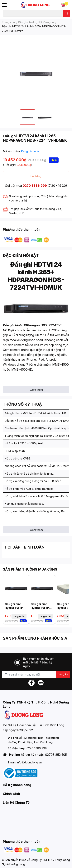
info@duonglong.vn (29, 762)
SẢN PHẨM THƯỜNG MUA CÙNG (30, 569)
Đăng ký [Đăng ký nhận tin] (63, 674)
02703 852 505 (56, 755)
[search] (67, 13)
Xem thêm (36, 390)
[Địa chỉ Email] (36, 675)
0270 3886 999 (35, 186)
